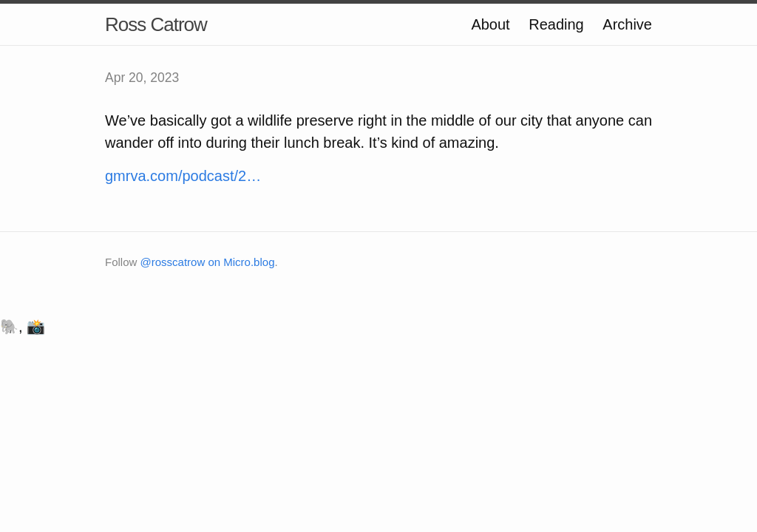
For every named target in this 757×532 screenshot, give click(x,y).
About (490, 24)
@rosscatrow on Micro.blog (208, 262)
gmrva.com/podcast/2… (183, 176)
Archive (627, 24)
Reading (556, 24)
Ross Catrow (156, 24)
